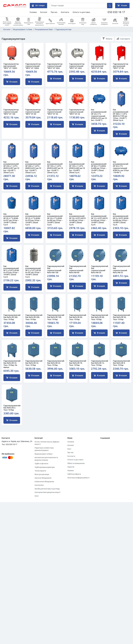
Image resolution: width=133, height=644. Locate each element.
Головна (33, 12)
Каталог (44, 12)
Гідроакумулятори (63, 29)
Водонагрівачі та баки (29, 21)
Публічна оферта (74, 474)
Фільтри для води (83, 21)
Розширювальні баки (44, 29)
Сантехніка (115, 21)
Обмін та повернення (76, 463)
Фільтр (107, 39)
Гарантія (71, 467)
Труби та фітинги (50, 21)
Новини (70, 470)
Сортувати (123, 39)
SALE (37, 496)
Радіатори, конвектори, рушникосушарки (18, 21)
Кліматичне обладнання (104, 21)
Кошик (122, 5)
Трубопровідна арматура (61, 21)
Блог (69, 449)
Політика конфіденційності (78, 478)
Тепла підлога (72, 21)
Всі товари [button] (38, 5)
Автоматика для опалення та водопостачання (39, 21)
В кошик (12, 82)
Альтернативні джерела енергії (47, 492)
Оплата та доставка (81, 12)
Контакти (65, 12)
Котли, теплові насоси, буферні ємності (7, 21)
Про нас (54, 12)
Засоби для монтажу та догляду (126, 21)
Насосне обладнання (94, 21)
